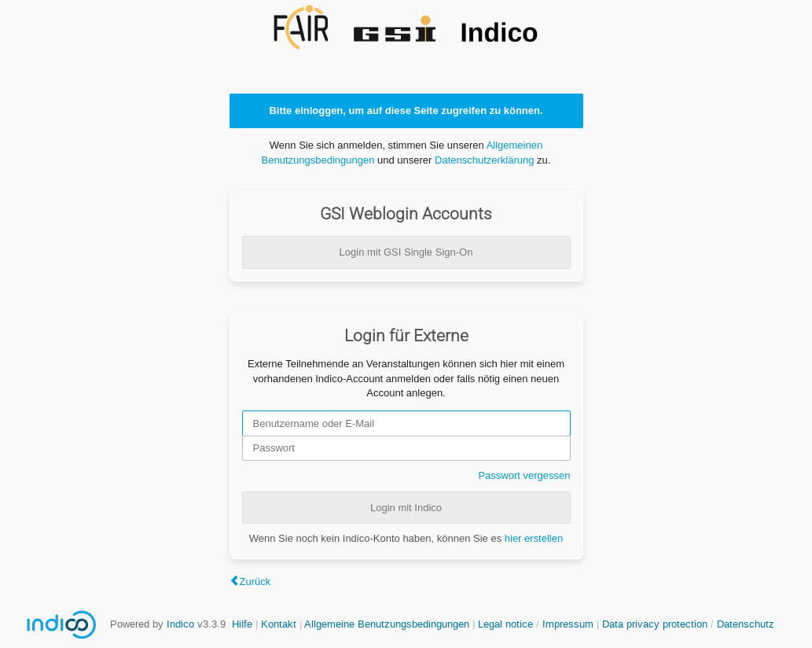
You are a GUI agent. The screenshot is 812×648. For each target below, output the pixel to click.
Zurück (255, 582)
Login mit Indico (406, 508)
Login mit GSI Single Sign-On (406, 252)
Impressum (568, 624)
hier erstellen (534, 538)
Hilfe (242, 624)
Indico (180, 624)
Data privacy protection (656, 624)
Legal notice (507, 624)
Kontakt (279, 624)
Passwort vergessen (524, 475)
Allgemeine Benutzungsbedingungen (387, 624)
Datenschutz (746, 624)
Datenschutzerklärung (484, 160)
